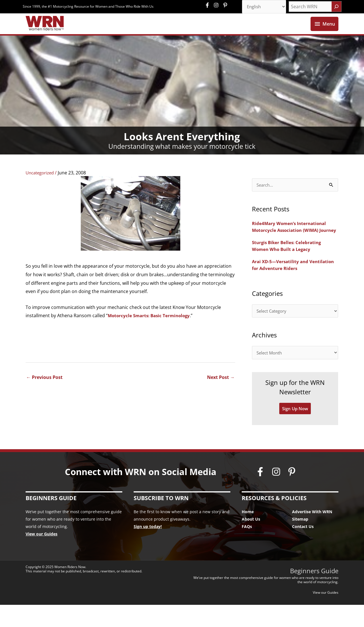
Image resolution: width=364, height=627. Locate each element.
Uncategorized (41, 185)
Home (248, 534)
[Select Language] (262, 7)
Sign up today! (148, 548)
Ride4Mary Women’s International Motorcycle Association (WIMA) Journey (291, 243)
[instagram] (218, 6)
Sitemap (300, 541)
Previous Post (44, 390)
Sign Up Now (295, 430)
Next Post (221, 390)
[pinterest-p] (226, 6)
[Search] (336, 7)
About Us (251, 541)
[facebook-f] (209, 6)
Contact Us (303, 548)
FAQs (247, 548)
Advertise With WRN (312, 534)
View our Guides (42, 556)
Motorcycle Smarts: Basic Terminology (151, 328)
